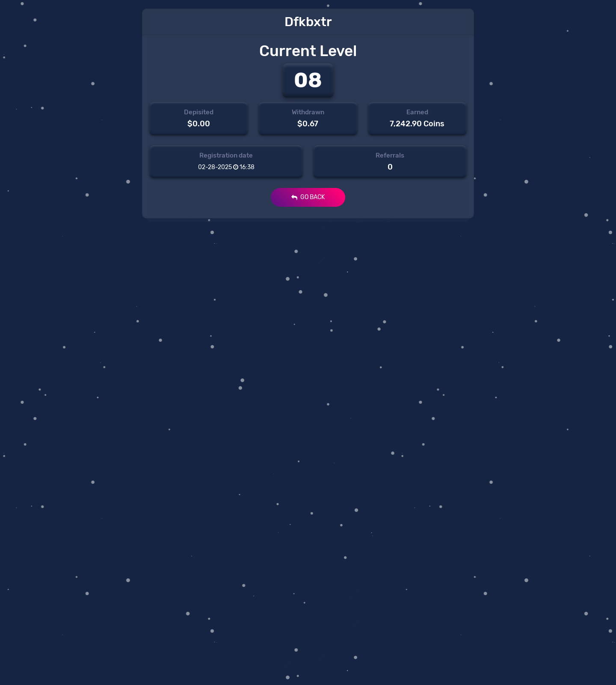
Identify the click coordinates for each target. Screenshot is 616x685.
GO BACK (308, 197)
